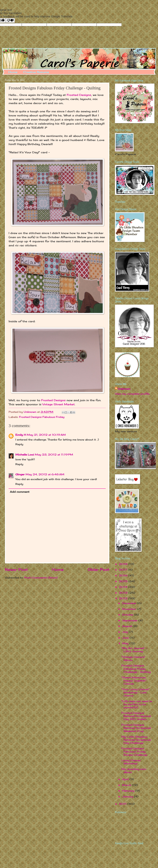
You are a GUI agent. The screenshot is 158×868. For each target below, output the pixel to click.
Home (13, 72)
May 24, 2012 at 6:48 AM (45, 474)
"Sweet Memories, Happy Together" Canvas (134, 680)
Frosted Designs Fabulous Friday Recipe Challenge (134, 751)
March (127, 785)
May (126, 643)
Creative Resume (36, 72)
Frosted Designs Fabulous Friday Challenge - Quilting (136, 669)
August (128, 626)
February (129, 791)
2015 (124, 581)
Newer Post (16, 570)
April (126, 779)
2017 (124, 570)
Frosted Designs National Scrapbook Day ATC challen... (136, 716)
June (126, 638)
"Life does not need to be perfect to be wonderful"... (137, 704)
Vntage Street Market (58, 404)
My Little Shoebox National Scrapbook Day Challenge (136, 740)
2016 (124, 575)
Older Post (99, 570)
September (130, 620)
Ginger (20, 474)
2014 (124, 587)
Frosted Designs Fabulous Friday (42, 417)
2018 (124, 564)
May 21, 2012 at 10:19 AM (46, 435)
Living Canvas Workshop (131, 762)
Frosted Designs (79, 95)
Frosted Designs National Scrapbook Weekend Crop (136, 728)
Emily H (21, 435)
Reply (19, 444)
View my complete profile (132, 394)
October (128, 615)
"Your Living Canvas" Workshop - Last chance (135, 692)
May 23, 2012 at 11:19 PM (54, 455)
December (130, 603)
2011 (123, 804)
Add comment (20, 492)
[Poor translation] (10, 20)
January (128, 796)
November (130, 609)
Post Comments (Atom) (41, 578)
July (125, 632)
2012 (124, 598)
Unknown (124, 389)
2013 (124, 593)
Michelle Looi (25, 455)
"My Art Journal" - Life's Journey (134, 650)
